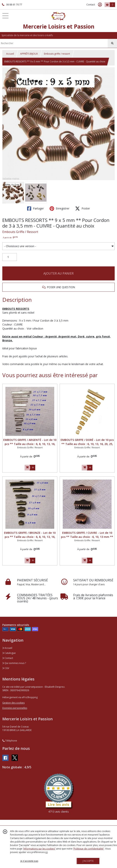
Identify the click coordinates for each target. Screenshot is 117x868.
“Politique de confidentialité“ (89, 849)
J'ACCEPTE (88, 861)
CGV (6, 668)
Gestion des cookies (13, 703)
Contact (91, 5)
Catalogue (9, 653)
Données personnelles (15, 708)
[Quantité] (10, 257)
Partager (35, 208)
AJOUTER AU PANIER (58, 273)
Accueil (10, 54)
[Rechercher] (112, 43)
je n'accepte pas (29, 861)
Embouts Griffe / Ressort (20, 232)
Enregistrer (59, 208)
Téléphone (10, 741)
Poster (83, 208)
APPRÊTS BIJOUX (29, 54)
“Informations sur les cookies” (39, 849)
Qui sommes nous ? (14, 663)
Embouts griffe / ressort (57, 54)
